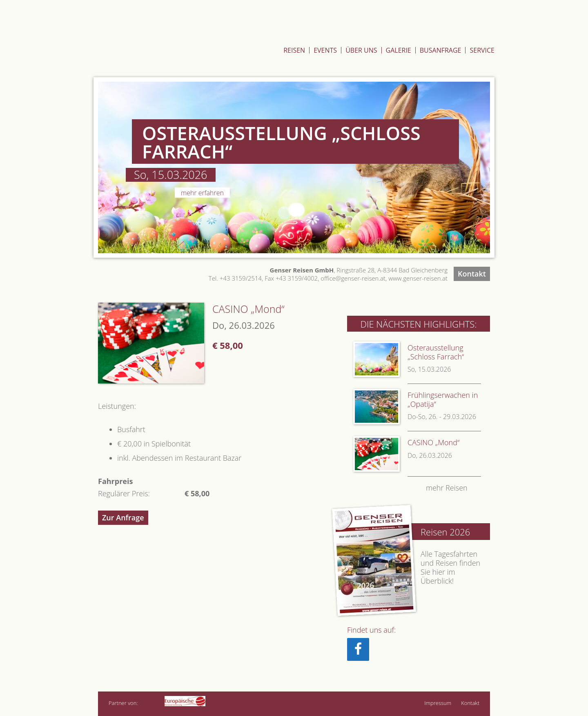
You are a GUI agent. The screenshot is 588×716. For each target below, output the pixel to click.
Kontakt (472, 274)
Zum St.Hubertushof (456, 26)
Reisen (294, 50)
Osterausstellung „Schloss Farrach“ (436, 352)
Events (325, 50)
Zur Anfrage (123, 517)
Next (504, 167)
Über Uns (361, 50)
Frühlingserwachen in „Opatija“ (443, 399)
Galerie (399, 50)
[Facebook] (358, 649)
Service (482, 50)
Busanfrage (441, 50)
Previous (84, 167)
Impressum (438, 703)
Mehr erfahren (202, 193)
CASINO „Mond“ (433, 442)
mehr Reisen (447, 488)
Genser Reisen (162, 42)
